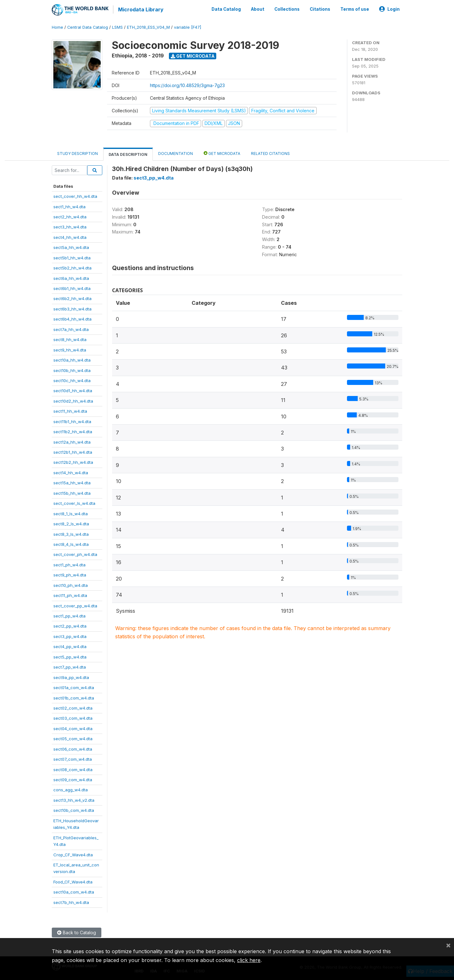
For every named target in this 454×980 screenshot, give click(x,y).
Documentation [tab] (176, 153)
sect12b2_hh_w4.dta (73, 462)
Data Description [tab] (128, 154)
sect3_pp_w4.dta (70, 636)
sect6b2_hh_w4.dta (72, 298)
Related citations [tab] (270, 153)
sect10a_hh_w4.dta (72, 359)
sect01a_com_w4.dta (74, 687)
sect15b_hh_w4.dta (72, 493)
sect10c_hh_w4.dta (72, 380)
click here (249, 960)
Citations (320, 9)
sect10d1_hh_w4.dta (73, 390)
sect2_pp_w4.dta (70, 626)
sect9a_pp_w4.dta (71, 677)
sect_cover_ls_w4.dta (74, 503)
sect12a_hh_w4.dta (72, 441)
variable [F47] (188, 27)
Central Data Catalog (88, 27)
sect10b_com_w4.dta (74, 810)
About (258, 9)
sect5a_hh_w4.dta (71, 247)
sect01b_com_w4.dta (74, 697)
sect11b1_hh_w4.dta (72, 421)
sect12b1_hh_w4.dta (73, 452)
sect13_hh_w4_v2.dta (74, 800)
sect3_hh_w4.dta (70, 227)
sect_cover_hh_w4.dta (75, 196)
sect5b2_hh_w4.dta (72, 267)
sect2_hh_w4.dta (70, 216)
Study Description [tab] (78, 153)
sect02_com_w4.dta (73, 707)
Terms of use (355, 9)
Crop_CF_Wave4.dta (73, 854)
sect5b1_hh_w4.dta (72, 257)
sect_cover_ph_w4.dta (75, 554)
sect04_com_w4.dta (73, 728)
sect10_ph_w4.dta (71, 585)
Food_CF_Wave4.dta (73, 881)
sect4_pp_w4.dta (70, 646)
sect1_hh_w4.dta (69, 206)
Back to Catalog (77, 932)
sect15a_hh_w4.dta (72, 482)
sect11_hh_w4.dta (70, 410)
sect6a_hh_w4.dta (71, 278)
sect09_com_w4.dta (73, 779)
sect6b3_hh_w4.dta (72, 308)
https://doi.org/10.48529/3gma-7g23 (187, 85)
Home (57, 27)
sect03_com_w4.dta (73, 718)
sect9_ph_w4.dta (70, 574)
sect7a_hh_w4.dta (71, 329)
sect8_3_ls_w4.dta (71, 534)
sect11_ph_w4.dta (70, 595)
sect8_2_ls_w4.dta (71, 523)
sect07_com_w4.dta (73, 759)
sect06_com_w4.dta (73, 748)
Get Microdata (193, 55)
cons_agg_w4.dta (71, 789)
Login (389, 9)
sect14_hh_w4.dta (71, 472)
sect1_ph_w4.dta (69, 564)
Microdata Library (140, 9)
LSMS (117, 27)
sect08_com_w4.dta (73, 769)
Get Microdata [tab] (222, 153)
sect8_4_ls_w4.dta (71, 544)
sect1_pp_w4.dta (69, 615)
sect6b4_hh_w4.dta (72, 318)
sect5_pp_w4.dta (70, 656)
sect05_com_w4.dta (73, 738)
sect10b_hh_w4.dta (72, 370)
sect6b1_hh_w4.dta (72, 288)
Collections (287, 9)
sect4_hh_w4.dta (70, 237)
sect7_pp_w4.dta (70, 666)
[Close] (448, 945)
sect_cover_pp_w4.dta (75, 605)
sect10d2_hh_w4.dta (73, 400)
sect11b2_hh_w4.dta (73, 431)
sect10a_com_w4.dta (74, 891)
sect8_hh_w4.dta (70, 339)
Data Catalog (226, 9)
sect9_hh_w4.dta (70, 349)
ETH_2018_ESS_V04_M (148, 27)
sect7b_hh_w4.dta (71, 902)
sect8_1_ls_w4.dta (71, 513)
